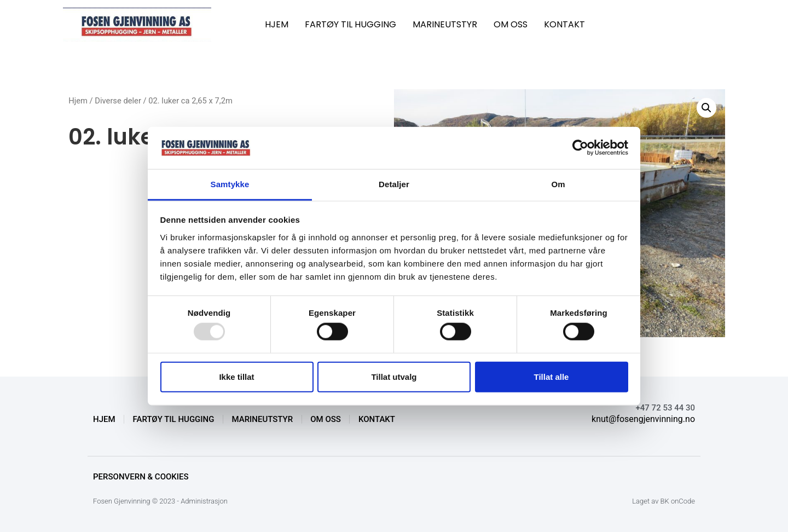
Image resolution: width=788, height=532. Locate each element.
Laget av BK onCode (664, 501)
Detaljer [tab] (394, 184)
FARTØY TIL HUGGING (350, 24)
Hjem (78, 101)
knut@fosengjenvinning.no (643, 419)
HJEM (277, 24)
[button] (706, 108)
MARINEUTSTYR (445, 24)
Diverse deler (118, 101)
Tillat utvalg (394, 376)
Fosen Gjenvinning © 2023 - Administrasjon (160, 501)
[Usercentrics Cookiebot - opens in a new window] (580, 148)
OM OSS (511, 24)
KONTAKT (564, 24)
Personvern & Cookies (141, 477)
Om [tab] (558, 184)
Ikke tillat (236, 376)
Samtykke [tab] (230, 184)
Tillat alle (552, 376)
